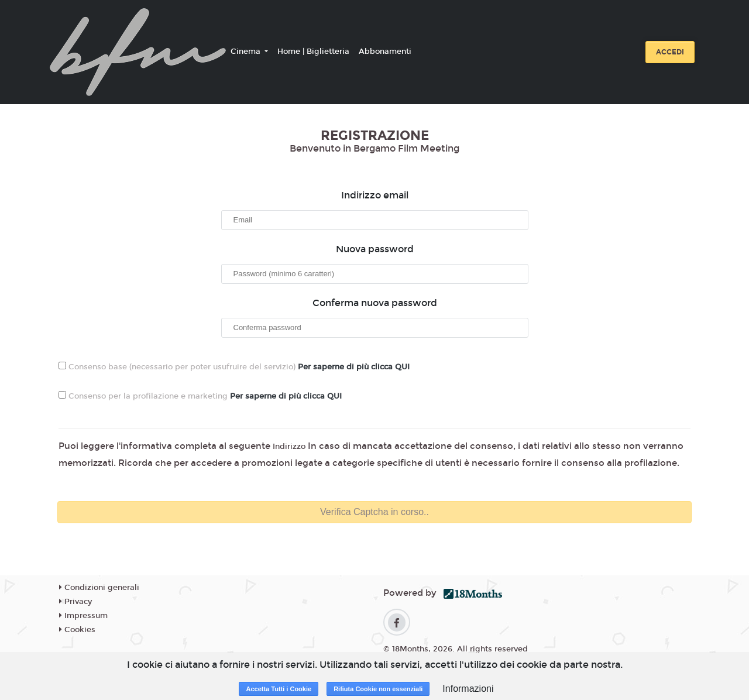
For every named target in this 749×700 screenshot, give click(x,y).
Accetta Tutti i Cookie (279, 689)
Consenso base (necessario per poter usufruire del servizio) (234, 367)
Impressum (83, 616)
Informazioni (468, 689)
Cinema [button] (247, 52)
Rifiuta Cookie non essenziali (378, 689)
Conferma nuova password (375, 303)
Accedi (670, 52)
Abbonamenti (385, 52)
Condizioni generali (99, 588)
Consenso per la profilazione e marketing (200, 396)
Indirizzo (289, 447)
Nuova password (375, 249)
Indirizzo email (375, 195)
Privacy (75, 602)
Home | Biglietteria (313, 52)
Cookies (77, 630)
